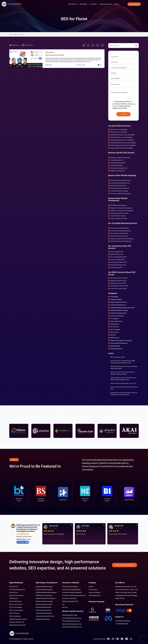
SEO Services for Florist (55, 55)
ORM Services (14, 598)
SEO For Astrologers (16, 607)
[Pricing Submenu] (119, 4)
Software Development (43, 619)
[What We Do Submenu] (88, 4)
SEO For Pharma (14, 613)
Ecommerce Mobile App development (74, 595)
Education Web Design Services (72, 624)
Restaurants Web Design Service (72, 627)
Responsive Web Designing (44, 586)
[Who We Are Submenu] (77, 4)
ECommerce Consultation (70, 586)
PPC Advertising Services (17, 589)
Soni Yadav (85, 526)
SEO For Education (15, 616)
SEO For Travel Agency (16, 610)
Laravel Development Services (45, 616)
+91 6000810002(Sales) (123, 621)
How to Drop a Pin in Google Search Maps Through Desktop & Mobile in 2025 (123, 362)
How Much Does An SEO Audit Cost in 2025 (123, 383)
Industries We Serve (106, 4)
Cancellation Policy (95, 595)
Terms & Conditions (95, 592)
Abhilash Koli (119, 526)
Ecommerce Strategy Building (71, 589)
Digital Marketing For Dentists (18, 619)
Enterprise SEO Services (17, 622)
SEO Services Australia (16, 595)
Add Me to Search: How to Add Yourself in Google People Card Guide (123, 373)
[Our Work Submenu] (98, 4)
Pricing (116, 4)
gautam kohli (54, 526)
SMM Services (14, 592)
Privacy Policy (93, 589)
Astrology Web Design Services (72, 618)
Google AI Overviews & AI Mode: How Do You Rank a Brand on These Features (124, 394)
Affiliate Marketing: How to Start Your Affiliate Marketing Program (124, 367)
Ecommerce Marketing (69, 598)
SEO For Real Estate (15, 601)
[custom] (88, 45)
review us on (23, 542)
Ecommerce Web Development (72, 592)
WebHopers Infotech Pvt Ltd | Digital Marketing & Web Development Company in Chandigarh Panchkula (28, 528)
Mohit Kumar (49, 65)
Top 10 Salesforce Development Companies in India (124, 388)
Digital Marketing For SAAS (17, 625)
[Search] (136, 46)
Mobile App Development (44, 607)
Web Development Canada (44, 604)
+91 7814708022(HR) (122, 624)
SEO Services (13, 586)
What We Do (83, 4)
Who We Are (72, 4)
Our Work (94, 4)
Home (11, 34)
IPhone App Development (43, 610)
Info (63, 604)
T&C (126, 104)
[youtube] (122, 639)
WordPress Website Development (46, 592)
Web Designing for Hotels (70, 615)
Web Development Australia (44, 601)
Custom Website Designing (44, 589)
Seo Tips (65, 607)
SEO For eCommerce (16, 604)
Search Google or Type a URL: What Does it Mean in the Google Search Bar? (123, 379)
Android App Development (44, 613)
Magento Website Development (45, 598)
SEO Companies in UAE (117, 357)
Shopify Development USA (70, 601)
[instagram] (113, 639)
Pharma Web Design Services (71, 621)
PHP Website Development (44, 595)
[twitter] (131, 639)
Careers (91, 586)
